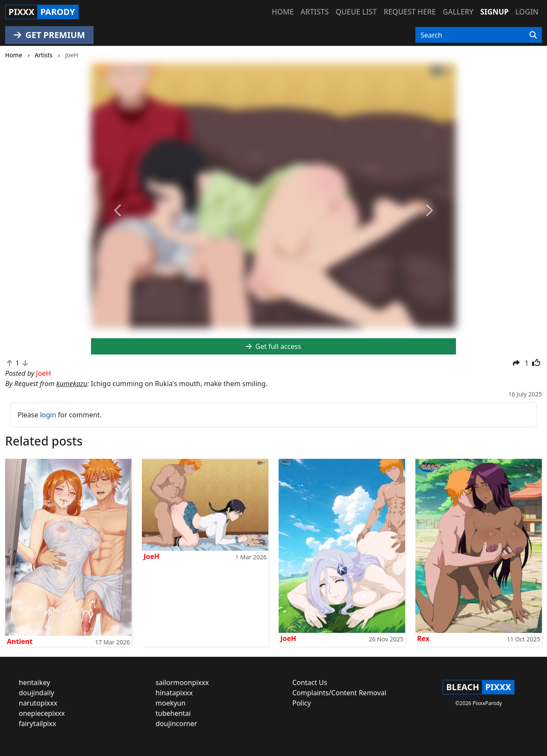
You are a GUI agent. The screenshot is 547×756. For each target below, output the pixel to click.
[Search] (533, 35)
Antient (20, 641)
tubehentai (173, 713)
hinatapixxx (174, 693)
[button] (118, 211)
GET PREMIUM (49, 35)
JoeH (151, 556)
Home (283, 12)
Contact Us (310, 682)
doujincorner (176, 724)
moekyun (171, 703)
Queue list (356, 12)
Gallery (458, 12)
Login (527, 12)
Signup (494, 12)
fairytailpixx (37, 724)
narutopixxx (38, 703)
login (48, 415)
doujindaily (37, 693)
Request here (410, 12)
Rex (423, 638)
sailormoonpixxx (182, 682)
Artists (315, 12)
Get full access (273, 346)
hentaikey (34, 682)
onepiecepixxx (42, 713)
